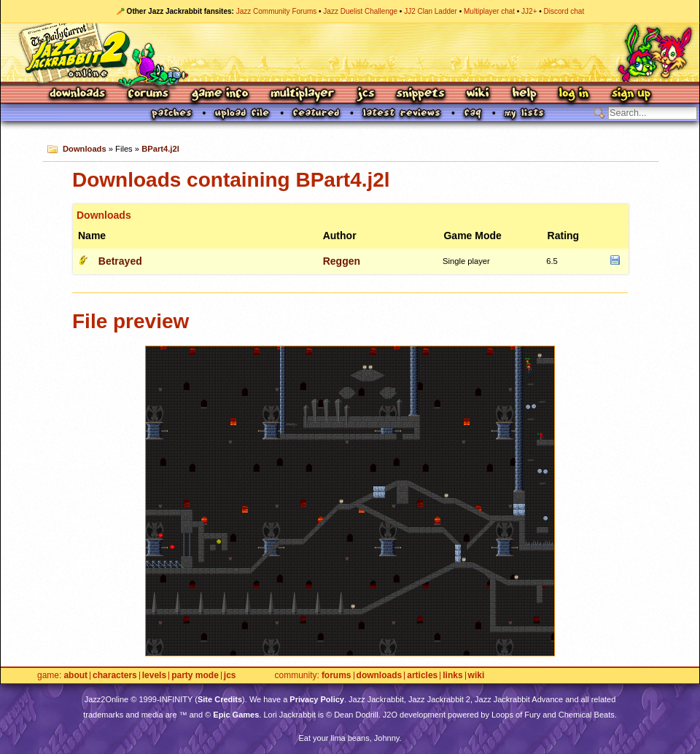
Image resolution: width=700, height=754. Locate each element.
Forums (149, 94)
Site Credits (220, 699)
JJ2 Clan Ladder (431, 11)
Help (524, 94)
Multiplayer (302, 94)
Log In (574, 94)
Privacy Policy (317, 699)
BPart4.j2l (160, 149)
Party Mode (195, 676)
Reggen (342, 261)
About (75, 676)
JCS (366, 94)
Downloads (78, 94)
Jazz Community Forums (277, 11)
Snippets (421, 94)
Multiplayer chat (489, 11)
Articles (422, 676)
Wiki (478, 94)
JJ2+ (529, 11)
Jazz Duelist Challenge (360, 11)
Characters (115, 676)
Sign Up (631, 94)
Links (452, 676)
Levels (154, 676)
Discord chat (564, 11)
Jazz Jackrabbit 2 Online (350, 53)
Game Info (219, 94)
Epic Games (236, 715)
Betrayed (120, 261)
